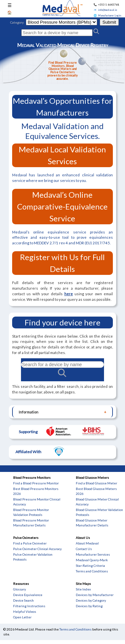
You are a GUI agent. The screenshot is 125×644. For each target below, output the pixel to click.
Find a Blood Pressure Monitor (36, 483)
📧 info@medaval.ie (105, 10)
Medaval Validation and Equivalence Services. (62, 131)
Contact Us (84, 549)
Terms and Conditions (92, 571)
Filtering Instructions (29, 606)
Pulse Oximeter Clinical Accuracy (37, 549)
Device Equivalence (28, 595)
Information (29, 412)
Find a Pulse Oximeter (30, 543)
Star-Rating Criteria (90, 566)
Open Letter (22, 617)
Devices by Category (91, 600)
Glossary (20, 589)
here (69, 294)
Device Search (23, 600)
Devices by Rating (89, 606)
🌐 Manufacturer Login (107, 15)
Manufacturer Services (93, 554)
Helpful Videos (25, 611)
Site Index (83, 589)
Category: (17, 22)
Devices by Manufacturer (95, 595)
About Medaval (87, 543)
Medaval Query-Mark (92, 560)
